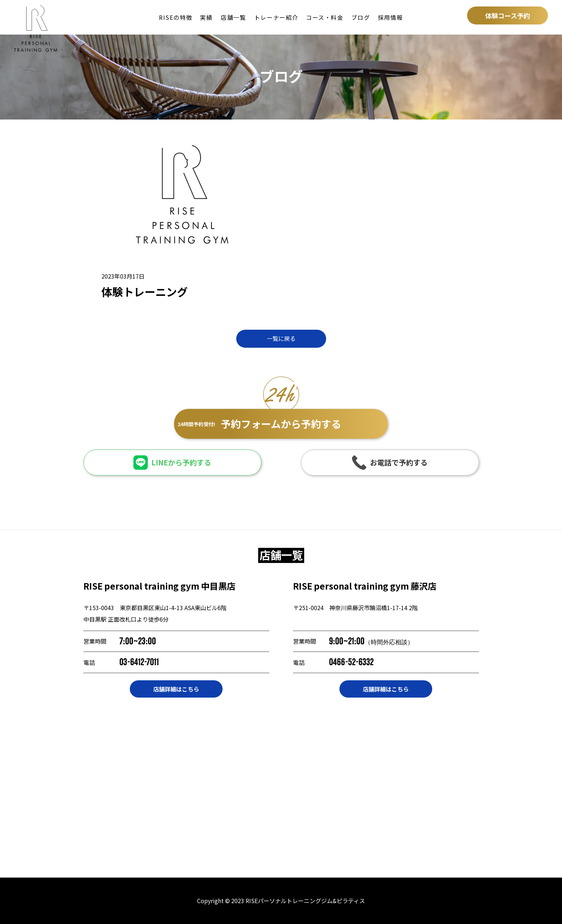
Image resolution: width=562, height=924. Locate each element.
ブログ (361, 17)
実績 (206, 17)
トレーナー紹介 (276, 17)
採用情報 (390, 17)
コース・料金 (325, 17)
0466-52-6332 (351, 662)
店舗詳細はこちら (176, 689)
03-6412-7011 (139, 662)
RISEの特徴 (176, 17)
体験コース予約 (508, 15)
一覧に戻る (281, 338)
